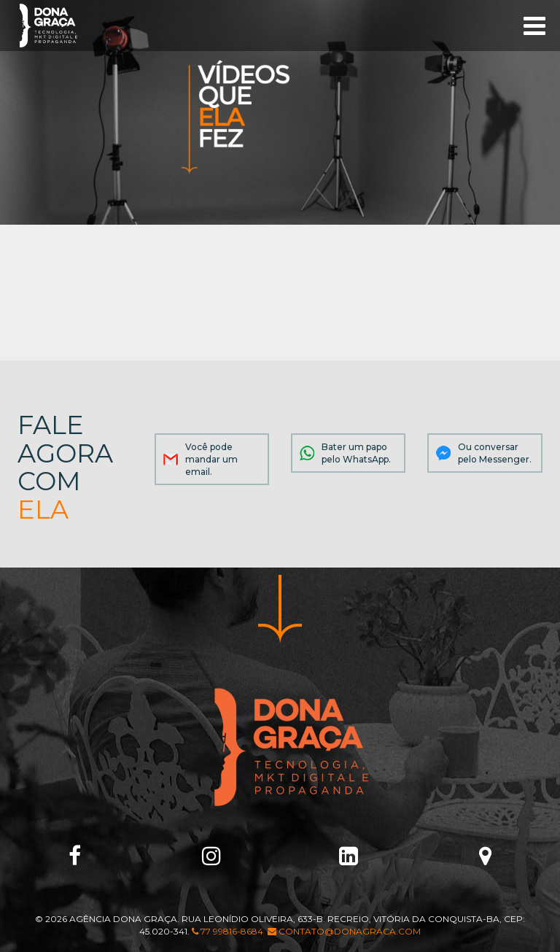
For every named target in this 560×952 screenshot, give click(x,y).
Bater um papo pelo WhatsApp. (356, 453)
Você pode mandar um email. (211, 459)
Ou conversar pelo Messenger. (495, 453)
